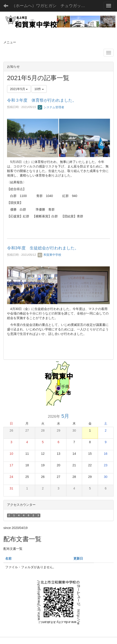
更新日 (78, 558)
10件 (39, 89)
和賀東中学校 (49, 255)
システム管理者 (51, 107)
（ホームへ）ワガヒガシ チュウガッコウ (50, 6)
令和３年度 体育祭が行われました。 (42, 100)
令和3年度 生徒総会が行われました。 (43, 248)
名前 (8, 558)
